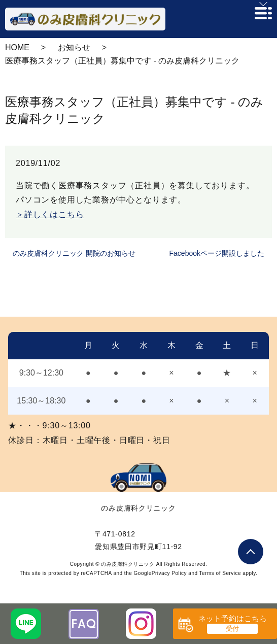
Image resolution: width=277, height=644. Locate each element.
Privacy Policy (169, 573)
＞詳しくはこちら (50, 214)
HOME (17, 47)
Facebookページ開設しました (217, 253)
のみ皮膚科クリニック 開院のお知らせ (74, 253)
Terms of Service (220, 573)
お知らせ (74, 47)
